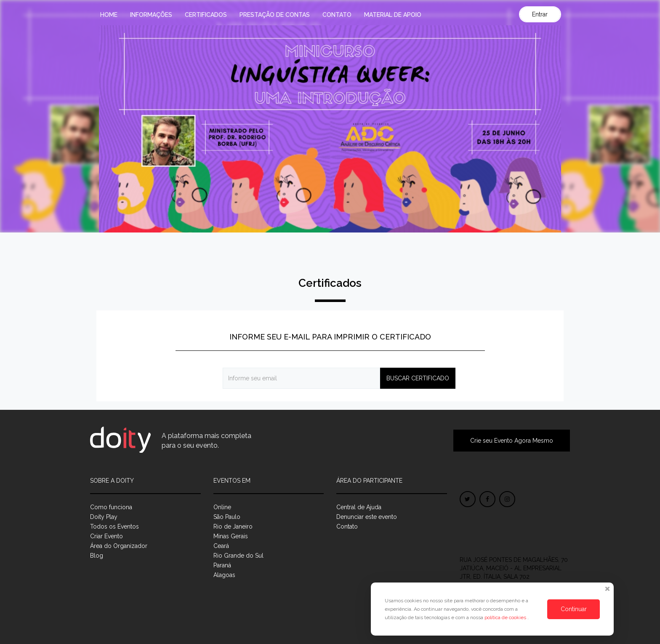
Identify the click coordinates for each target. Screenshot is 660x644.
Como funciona (111, 507)
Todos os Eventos (114, 526)
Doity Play (104, 517)
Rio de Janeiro (233, 526)
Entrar (540, 14)
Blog (97, 556)
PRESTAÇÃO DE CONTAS (275, 15)
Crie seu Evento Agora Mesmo (512, 441)
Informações (151, 15)
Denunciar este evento (367, 517)
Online (222, 507)
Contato (337, 15)
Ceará (221, 546)
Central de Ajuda (359, 507)
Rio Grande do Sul (238, 556)
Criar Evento (106, 536)
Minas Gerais (231, 536)
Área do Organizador (119, 546)
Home (109, 15)
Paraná (222, 565)
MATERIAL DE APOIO (393, 15)
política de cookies (506, 617)
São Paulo (227, 517)
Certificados (206, 15)
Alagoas (224, 575)
